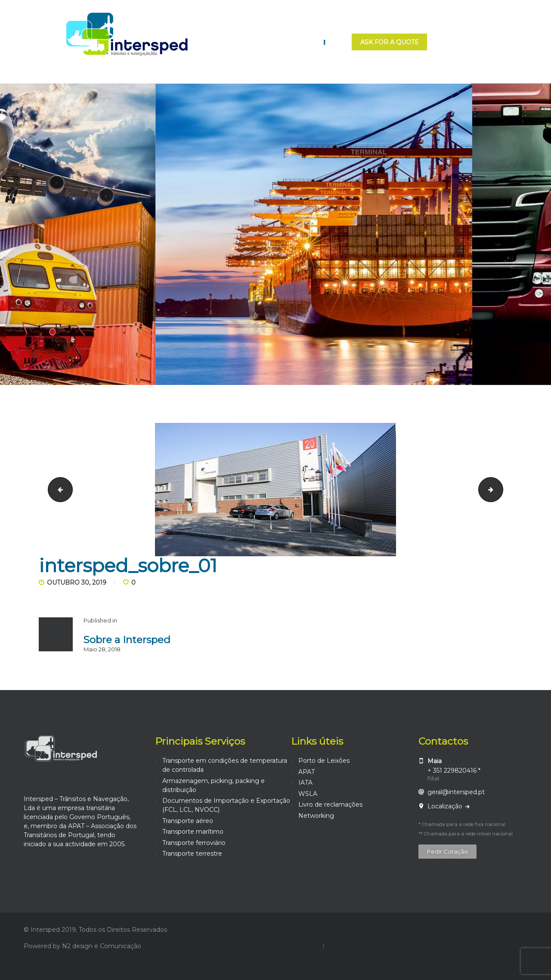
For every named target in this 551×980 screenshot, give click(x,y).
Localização (446, 806)
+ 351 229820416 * (454, 770)
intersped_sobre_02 (500, 489)
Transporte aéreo (188, 821)
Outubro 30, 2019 (77, 582)
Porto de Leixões (324, 761)
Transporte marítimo (193, 832)
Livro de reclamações (330, 804)
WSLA (308, 794)
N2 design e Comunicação (102, 946)
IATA (305, 783)
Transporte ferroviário (194, 843)
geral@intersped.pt (456, 792)
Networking (316, 816)
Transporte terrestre (192, 854)
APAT (306, 772)
